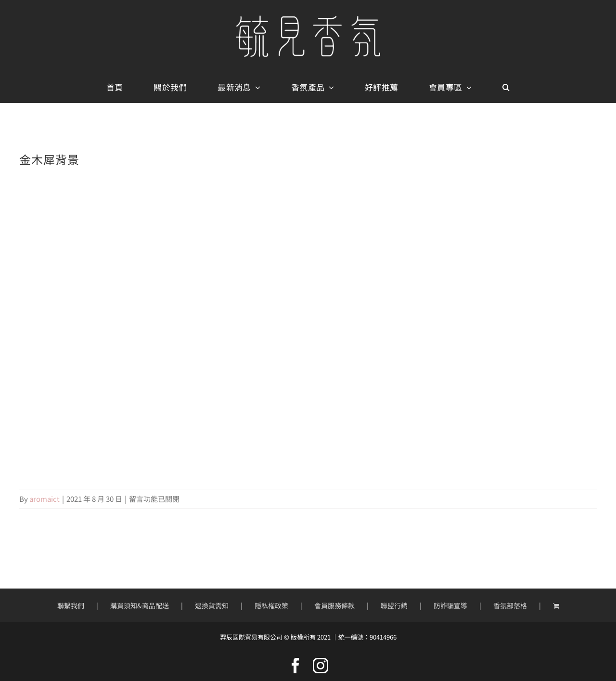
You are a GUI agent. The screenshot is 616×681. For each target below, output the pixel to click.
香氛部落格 (510, 605)
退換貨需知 (212, 605)
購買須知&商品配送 (140, 605)
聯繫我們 (71, 605)
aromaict (45, 499)
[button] (506, 88)
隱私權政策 (271, 605)
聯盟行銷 (394, 605)
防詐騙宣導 (450, 605)
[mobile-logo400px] (308, 19)
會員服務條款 (334, 605)
